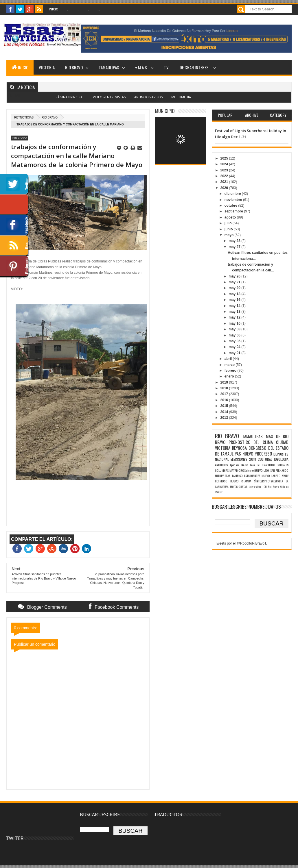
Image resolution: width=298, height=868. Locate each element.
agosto (231, 217)
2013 (225, 418)
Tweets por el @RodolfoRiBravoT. (241, 543)
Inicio (54, 9)
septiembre (234, 211)
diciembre (233, 194)
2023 (225, 170)
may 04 (235, 347)
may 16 (235, 300)
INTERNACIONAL (266, 465)
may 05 (235, 341)
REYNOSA (239, 448)
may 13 (235, 312)
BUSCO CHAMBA (241, 481)
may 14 (235, 306)
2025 (225, 158)
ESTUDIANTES (252, 475)
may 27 (235, 247)
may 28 (235, 241)
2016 (225, 400)
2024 (225, 164)
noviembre (234, 200)
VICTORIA (47, 67)
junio (229, 229)
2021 (225, 182)
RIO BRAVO (74, 67)
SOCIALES (283, 465)
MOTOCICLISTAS (239, 487)
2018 (225, 388)
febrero (231, 371)
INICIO (20, 67)
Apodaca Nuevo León (242, 465)
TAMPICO (237, 475)
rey (252, 470)
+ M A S (141, 67)
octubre (231, 206)
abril (229, 359)
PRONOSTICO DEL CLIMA (251, 442)
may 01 (235, 353)
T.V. (167, 67)
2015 (225, 406)
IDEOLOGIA (281, 459)
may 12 (235, 317)
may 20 (235, 288)
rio (248, 470)
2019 (225, 382)
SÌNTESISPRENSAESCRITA (268, 481)
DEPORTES (281, 454)
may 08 (235, 329)
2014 (225, 412)
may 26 (235, 276)
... (78, 9)
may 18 (235, 294)
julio (229, 223)
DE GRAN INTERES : (195, 67)
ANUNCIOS (221, 465)
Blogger (162, 100)
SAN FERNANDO (279, 470)
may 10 (235, 323)
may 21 (235, 282)
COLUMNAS (222, 470)
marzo (230, 365)
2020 (225, 188)
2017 (225, 394)
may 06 (235, 335)
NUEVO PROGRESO (257, 454)
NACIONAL (222, 459)
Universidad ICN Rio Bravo (264, 487)
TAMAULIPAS (109, 67)
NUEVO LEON (262, 470)
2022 (225, 176)
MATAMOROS (238, 470)
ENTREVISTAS (223, 475)
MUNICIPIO (165, 111)
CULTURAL (265, 459)
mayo (230, 235)
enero (230, 376)
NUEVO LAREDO (271, 475)
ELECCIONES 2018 (243, 459)
